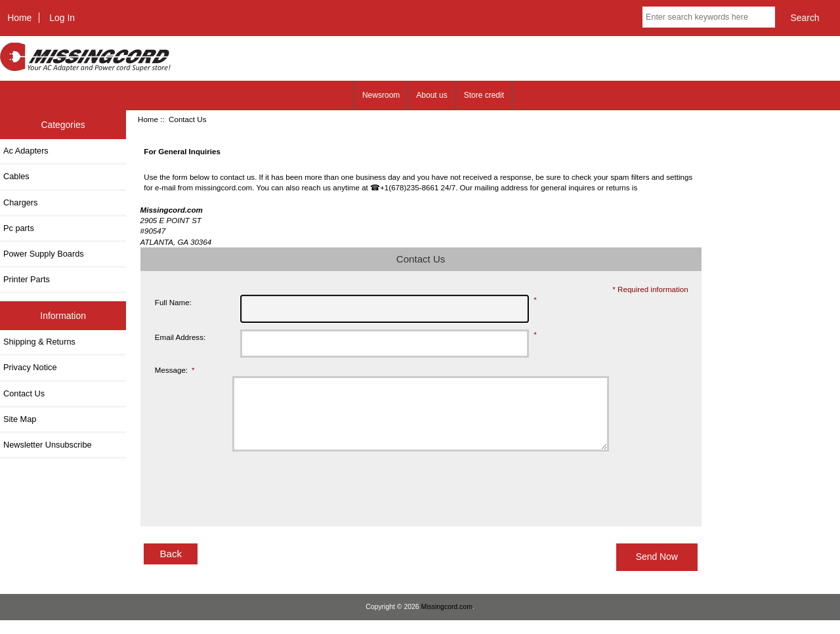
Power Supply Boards (44, 254)
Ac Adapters (26, 151)
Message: (175, 370)
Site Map (20, 419)
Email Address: (180, 337)
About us (431, 95)
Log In (62, 18)
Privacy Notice (30, 367)
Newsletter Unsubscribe (48, 445)
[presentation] (280, 501)
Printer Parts (27, 279)
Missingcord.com (447, 621)
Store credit (484, 95)
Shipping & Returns (39, 342)
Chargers (20, 202)
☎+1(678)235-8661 (404, 187)
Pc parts (19, 228)
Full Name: (173, 302)
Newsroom (381, 95)
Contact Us (24, 393)
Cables (16, 176)
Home (19, 18)
